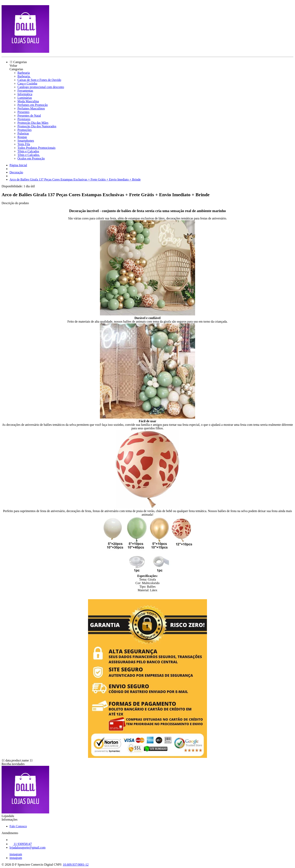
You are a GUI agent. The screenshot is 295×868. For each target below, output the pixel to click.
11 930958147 (21, 844)
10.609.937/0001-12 (76, 865)
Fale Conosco (18, 826)
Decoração (16, 172)
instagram (16, 854)
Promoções (24, 130)
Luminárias (25, 98)
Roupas (22, 137)
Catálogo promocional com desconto (41, 87)
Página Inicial (18, 165)
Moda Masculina (28, 101)
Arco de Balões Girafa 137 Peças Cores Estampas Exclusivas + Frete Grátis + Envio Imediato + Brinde (75, 179)
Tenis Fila (24, 144)
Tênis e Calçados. (29, 155)
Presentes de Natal (29, 116)
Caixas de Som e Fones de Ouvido (39, 80)
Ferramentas (25, 91)
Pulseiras (23, 133)
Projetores (24, 119)
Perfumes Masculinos (31, 108)
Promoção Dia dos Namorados (37, 126)
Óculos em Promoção (31, 158)
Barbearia (24, 73)
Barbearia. (24, 76)
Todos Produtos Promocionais (36, 148)
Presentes (23, 112)
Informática (25, 94)
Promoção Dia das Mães (33, 123)
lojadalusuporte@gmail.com (27, 847)
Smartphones (26, 141)
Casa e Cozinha (27, 83)
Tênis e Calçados (28, 151)
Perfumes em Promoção (33, 105)
